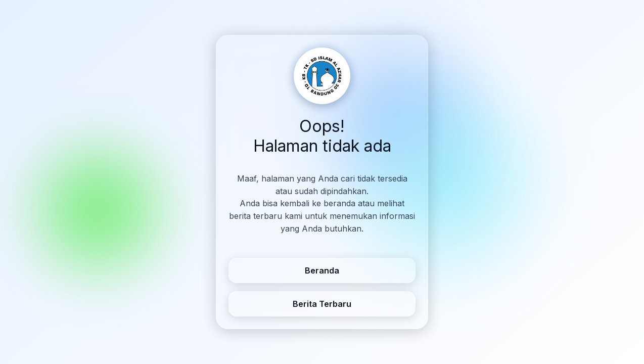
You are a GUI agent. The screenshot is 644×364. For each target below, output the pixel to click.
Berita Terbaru (322, 304)
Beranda (322, 270)
